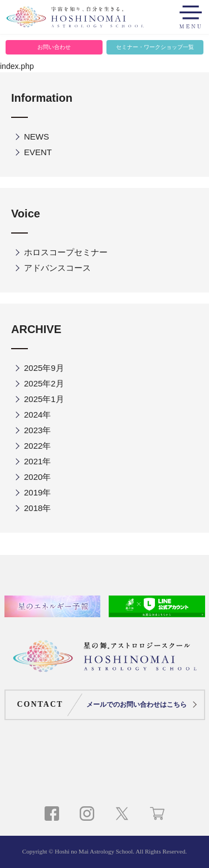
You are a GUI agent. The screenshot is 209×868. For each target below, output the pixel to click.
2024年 (37, 415)
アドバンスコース (57, 268)
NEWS (37, 137)
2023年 (37, 430)
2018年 (37, 508)
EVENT (38, 152)
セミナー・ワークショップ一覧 (155, 47)
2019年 (37, 492)
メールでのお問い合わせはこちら (137, 705)
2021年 (37, 461)
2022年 (37, 446)
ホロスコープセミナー (66, 252)
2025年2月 (44, 383)
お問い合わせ (54, 47)
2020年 (37, 477)
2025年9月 (44, 368)
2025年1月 (44, 399)
